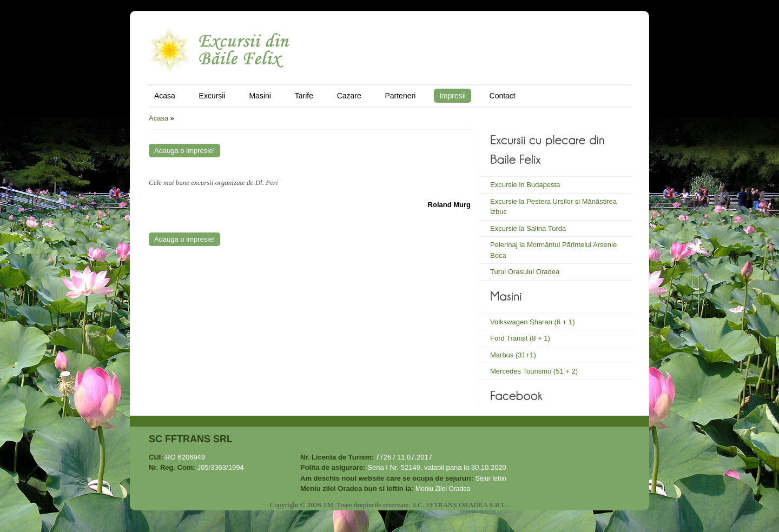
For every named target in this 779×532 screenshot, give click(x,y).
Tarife (304, 96)
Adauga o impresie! (184, 151)
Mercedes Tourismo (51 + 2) (534, 371)
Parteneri (400, 96)
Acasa (165, 96)
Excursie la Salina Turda (528, 228)
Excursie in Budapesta (525, 185)
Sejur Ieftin (491, 478)
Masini (260, 96)
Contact (503, 96)
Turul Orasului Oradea (525, 272)
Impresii (453, 96)
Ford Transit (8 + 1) (520, 338)
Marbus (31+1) (513, 355)
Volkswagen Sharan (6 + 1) (532, 322)
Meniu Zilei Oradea (443, 489)
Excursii (212, 96)
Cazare (349, 96)
